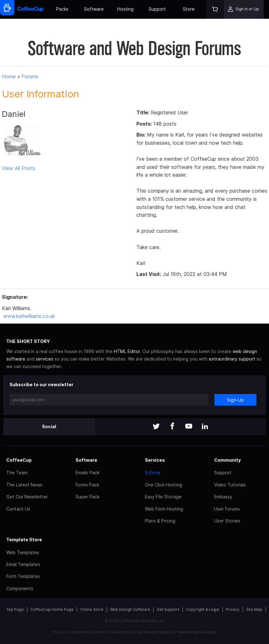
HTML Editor (127, 351)
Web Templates (23, 552)
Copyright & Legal (203, 609)
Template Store (24, 540)
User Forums (227, 509)
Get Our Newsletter (27, 497)
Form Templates (23, 576)
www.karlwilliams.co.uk (29, 316)
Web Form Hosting (164, 509)
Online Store (92, 609)
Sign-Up (235, 400)
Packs (62, 9)
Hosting (125, 9)
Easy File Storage (163, 497)
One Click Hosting (164, 485)
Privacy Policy (156, 632)
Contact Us (18, 509)
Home (9, 76)
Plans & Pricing (160, 521)
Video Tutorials (230, 485)
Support (157, 9)
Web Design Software (130, 609)
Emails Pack (87, 473)
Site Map (254, 609)
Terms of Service (191, 632)
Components (20, 588)
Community (227, 460)
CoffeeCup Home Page (52, 609)
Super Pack (87, 497)
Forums (30, 76)
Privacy (233, 609)
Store (189, 9)
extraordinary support (232, 359)
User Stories (227, 521)
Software (94, 9)
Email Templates (23, 564)
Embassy (223, 497)
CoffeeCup (19, 460)
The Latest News (24, 485)
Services (155, 460)
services (45, 359)
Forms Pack (87, 485)
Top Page (15, 609)
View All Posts (19, 168)
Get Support (168, 609)
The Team (17, 473)
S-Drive (153, 473)
